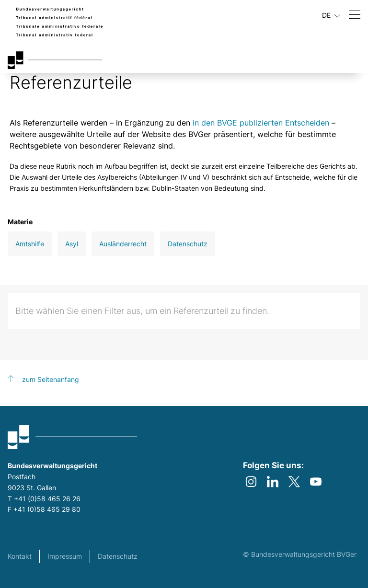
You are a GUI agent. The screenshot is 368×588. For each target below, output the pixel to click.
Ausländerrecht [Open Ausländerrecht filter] (123, 244)
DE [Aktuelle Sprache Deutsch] (331, 15)
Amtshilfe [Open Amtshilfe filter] (30, 244)
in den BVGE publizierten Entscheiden (261, 123)
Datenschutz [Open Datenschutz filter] (188, 244)
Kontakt (20, 556)
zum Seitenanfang (51, 379)
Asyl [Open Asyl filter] (72, 244)
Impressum (65, 556)
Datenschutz (118, 556)
